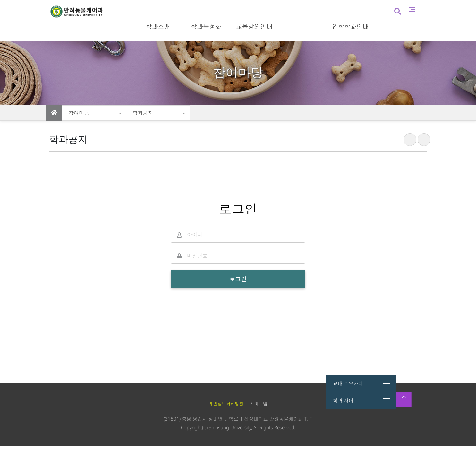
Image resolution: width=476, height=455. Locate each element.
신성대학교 (363, 6)
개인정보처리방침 (226, 413)
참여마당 (79, 113)
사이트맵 (427, 26)
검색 (412, 26)
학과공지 (143, 113)
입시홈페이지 (394, 6)
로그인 (421, 6)
